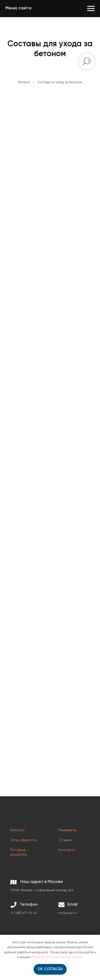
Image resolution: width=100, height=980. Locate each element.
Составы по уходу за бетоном (60, 82)
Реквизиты (67, 830)
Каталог (24, 82)
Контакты (67, 850)
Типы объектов (23, 840)
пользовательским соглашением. (57, 957)
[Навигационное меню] (91, 9)
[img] (24, 814)
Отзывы (65, 840)
